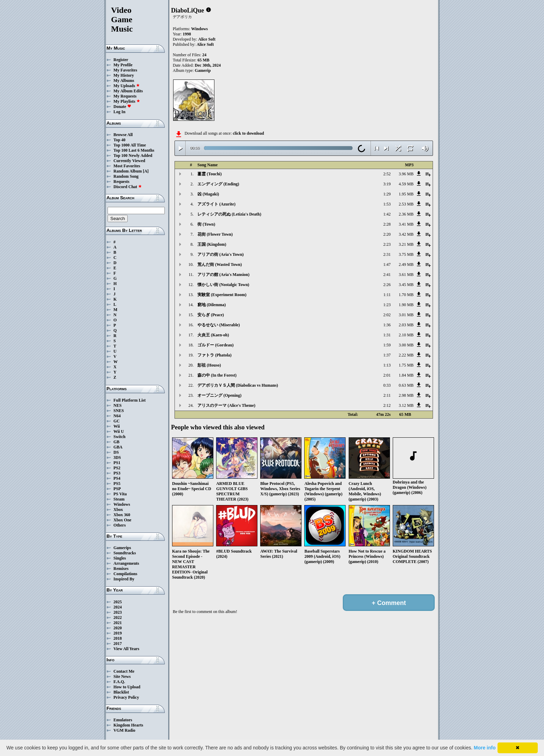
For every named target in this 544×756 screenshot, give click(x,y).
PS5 (117, 484)
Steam (119, 499)
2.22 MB (406, 355)
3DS (117, 457)
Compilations (125, 574)
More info (485, 748)
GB (116, 442)
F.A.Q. (119, 682)
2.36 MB (406, 214)
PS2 (117, 468)
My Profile (123, 65)
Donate (122, 107)
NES (117, 405)
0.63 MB (406, 385)
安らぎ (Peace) (211, 315)
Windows (122, 504)
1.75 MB (406, 365)
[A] (146, 171)
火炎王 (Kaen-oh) (213, 335)
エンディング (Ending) (218, 184)
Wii (117, 426)
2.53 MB (406, 204)
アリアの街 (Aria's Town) (220, 254)
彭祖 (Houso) (209, 365)
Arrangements (126, 563)
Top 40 (120, 140)
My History (124, 75)
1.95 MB (406, 194)
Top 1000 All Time (130, 145)
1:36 (387, 325)
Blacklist (121, 692)
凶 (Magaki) (208, 194)
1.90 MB (406, 305)
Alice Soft (207, 39)
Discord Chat (128, 187)
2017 (118, 644)
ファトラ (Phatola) (214, 355)
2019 (118, 633)
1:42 (387, 214)
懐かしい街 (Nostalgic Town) (223, 285)
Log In (119, 112)
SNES (119, 411)
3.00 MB (406, 345)
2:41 (387, 275)
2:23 (387, 244)
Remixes (121, 569)
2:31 (387, 254)
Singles (120, 558)
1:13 (387, 365)
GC (117, 421)
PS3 (117, 473)
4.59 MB (406, 184)
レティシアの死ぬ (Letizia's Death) (229, 214)
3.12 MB (406, 405)
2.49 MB (406, 264)
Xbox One (122, 520)
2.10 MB (406, 335)
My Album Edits (128, 91)
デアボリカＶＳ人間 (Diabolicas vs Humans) (238, 385)
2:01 (387, 375)
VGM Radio (124, 730)
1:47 (387, 264)
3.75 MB (406, 254)
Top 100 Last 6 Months (134, 150)
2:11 (387, 395)
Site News (122, 677)
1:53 (387, 204)
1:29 (387, 194)
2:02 (387, 315)
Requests (121, 182)
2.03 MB (406, 325)
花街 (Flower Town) (215, 234)
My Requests (125, 96)
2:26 (387, 285)
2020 (118, 628)
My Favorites (125, 70)
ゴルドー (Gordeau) (215, 345)
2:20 (387, 234)
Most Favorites (127, 166)
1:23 (387, 305)
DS (116, 452)
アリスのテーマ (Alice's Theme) (226, 405)
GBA (118, 447)
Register (121, 60)
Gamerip (203, 70)
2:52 (387, 174)
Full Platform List (130, 400)
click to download (248, 133)
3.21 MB (406, 244)
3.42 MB (406, 234)
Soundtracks (125, 553)
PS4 (117, 478)
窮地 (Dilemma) (212, 305)
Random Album (128, 171)
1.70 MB (406, 295)
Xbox (118, 510)
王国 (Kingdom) (212, 244)
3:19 (387, 184)
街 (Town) (206, 224)
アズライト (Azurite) (216, 204)
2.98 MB (406, 395)
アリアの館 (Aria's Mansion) (223, 275)
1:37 (387, 355)
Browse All (123, 135)
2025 (118, 602)
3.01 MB (406, 315)
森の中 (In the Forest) (217, 375)
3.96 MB (406, 174)
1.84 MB (406, 375)
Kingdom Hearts (128, 725)
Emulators (123, 720)
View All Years (126, 649)
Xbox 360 (122, 515)
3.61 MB (406, 275)
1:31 (387, 335)
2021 (118, 623)
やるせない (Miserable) (219, 325)
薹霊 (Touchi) (210, 174)
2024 (118, 607)
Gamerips (122, 548)
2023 (118, 612)
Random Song (126, 176)
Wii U (119, 431)
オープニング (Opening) (219, 395)
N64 (117, 416)
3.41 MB (406, 224)
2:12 (387, 405)
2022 (118, 618)
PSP (117, 489)
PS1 (117, 463)
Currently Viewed (129, 161)
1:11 (387, 295)
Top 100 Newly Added (133, 156)
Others (120, 525)
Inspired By (124, 579)
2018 (118, 638)
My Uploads (127, 86)
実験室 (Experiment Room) (222, 295)
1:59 (387, 345)
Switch (120, 437)
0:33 (387, 385)
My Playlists (127, 101)
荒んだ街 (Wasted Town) (220, 264)
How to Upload (127, 687)
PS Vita (120, 494)
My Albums (124, 81)
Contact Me (124, 671)
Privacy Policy (126, 697)
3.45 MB (406, 285)
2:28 (387, 224)
